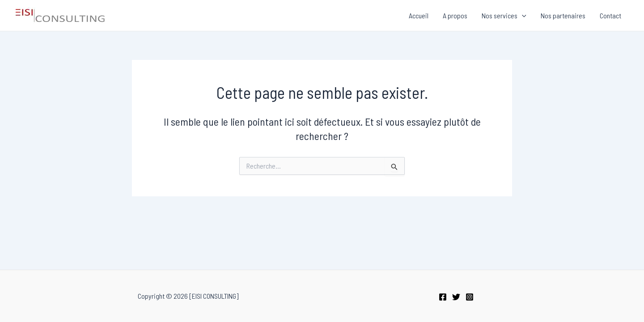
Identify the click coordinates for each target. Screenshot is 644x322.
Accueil (419, 15)
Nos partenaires (563, 15)
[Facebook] (443, 297)
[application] (522, 16)
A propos (455, 15)
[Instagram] (470, 297)
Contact (610, 15)
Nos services (504, 16)
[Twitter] (456, 297)
